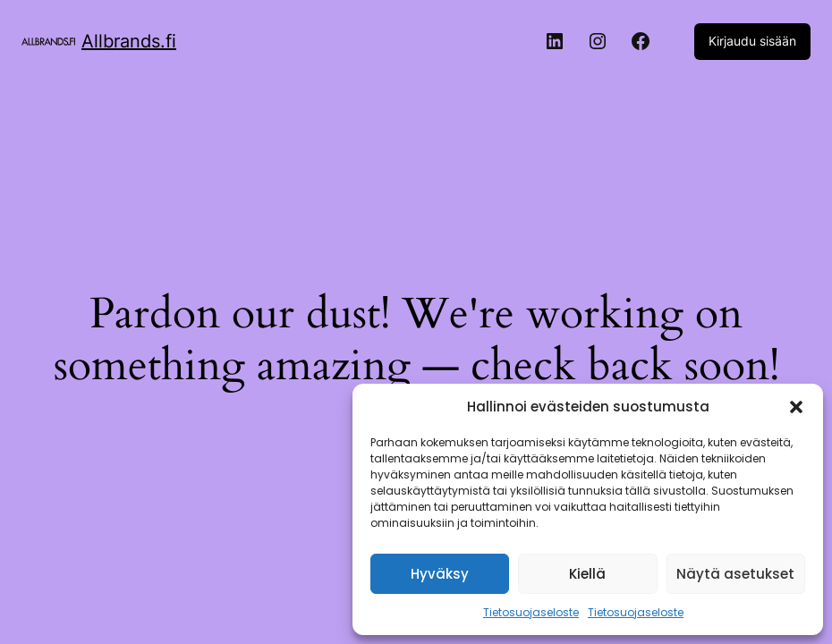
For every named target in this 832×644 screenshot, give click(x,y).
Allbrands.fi (129, 41)
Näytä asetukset (735, 574)
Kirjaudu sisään (752, 41)
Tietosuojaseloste (531, 612)
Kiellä (587, 574)
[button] (796, 407)
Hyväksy (440, 574)
